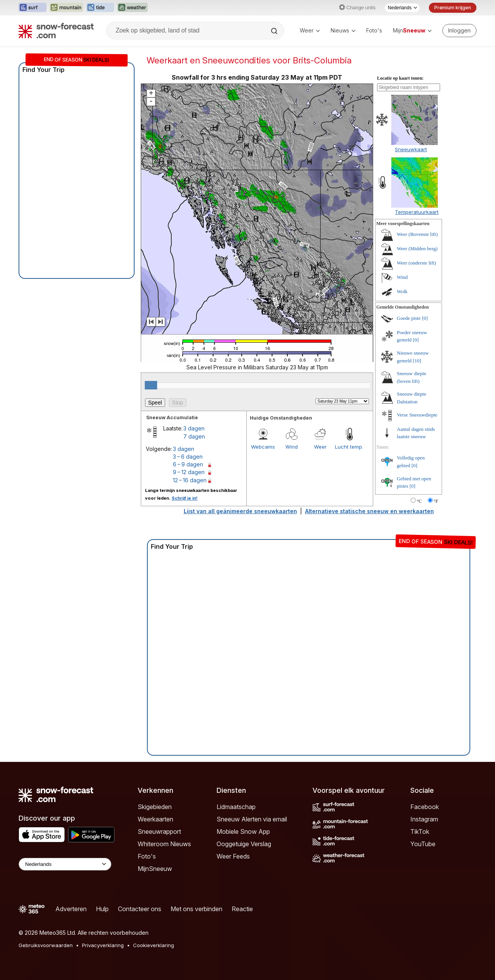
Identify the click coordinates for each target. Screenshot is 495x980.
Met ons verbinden (196, 909)
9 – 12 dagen (189, 472)
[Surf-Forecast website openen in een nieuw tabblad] (32, 8)
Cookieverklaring (154, 945)
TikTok (420, 831)
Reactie (242, 909)
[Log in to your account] (459, 31)
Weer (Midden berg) (417, 248)
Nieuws (343, 30)
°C (419, 501)
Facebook (425, 807)
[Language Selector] (65, 864)
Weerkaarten (155, 819)
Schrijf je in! (185, 498)
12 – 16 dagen (190, 480)
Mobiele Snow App (243, 831)
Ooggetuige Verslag (244, 844)
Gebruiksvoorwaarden (46, 945)
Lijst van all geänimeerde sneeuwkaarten (240, 511)
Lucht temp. (349, 447)
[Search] (275, 31)
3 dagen (194, 428)
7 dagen (194, 436)
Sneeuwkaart (411, 149)
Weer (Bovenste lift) (417, 234)
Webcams (263, 447)
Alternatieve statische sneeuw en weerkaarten (370, 511)
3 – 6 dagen (188, 457)
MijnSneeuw (155, 869)
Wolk (402, 291)
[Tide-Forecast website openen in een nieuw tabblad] (100, 8)
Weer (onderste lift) (416, 263)
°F (436, 501)
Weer (310, 30)
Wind (292, 447)
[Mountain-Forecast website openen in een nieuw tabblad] (66, 8)
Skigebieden (155, 807)
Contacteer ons (140, 909)
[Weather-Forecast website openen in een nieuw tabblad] (132, 8)
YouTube (423, 844)
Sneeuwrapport (159, 831)
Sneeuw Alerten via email (252, 819)
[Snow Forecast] (56, 31)
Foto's (374, 30)
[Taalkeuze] (402, 8)
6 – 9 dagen (188, 464)
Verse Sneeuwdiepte (417, 415)
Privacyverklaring (103, 945)
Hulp (102, 909)
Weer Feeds (233, 856)
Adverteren (71, 909)
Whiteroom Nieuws (164, 844)
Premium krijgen (453, 8)
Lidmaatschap (236, 807)
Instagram (424, 819)
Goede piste (409, 318)
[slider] (151, 385)
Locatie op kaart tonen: (400, 78)
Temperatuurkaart (417, 212)
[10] (417, 361)
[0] (425, 318)
